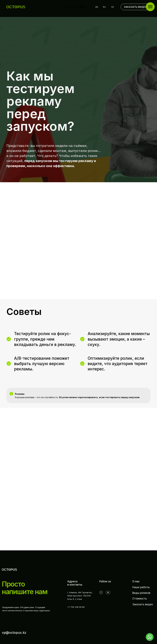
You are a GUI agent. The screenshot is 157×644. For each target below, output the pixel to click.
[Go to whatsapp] (150, 637)
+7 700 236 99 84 (76, 607)
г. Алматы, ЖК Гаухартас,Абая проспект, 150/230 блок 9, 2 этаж (80, 596)
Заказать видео (143, 604)
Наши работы (141, 587)
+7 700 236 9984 (75, 7)
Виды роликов (141, 593)
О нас (136, 581)
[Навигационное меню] (150, 7)
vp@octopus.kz (14, 633)
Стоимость (140, 598)
